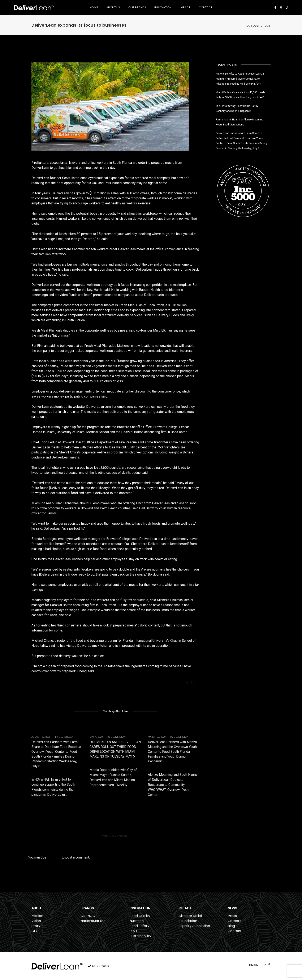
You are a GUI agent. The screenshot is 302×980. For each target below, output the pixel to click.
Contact (206, 7)
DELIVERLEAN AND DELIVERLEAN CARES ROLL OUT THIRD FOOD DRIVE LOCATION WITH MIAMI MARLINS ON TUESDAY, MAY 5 (115, 749)
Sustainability (140, 936)
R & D (134, 931)
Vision (36, 921)
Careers (234, 921)
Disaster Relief (190, 916)
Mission (37, 916)
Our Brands (137, 7)
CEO (35, 931)
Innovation (163, 7)
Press (232, 916)
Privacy (254, 965)
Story (36, 926)
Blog (231, 926)
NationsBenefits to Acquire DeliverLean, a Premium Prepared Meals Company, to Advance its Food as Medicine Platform (240, 79)
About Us (113, 7)
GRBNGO (88, 916)
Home (94, 7)
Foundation (188, 921)
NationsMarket (93, 921)
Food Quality (140, 916)
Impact (185, 7)
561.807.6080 (101, 966)
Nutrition (137, 921)
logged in (54, 857)
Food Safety (139, 926)
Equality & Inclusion (194, 926)
